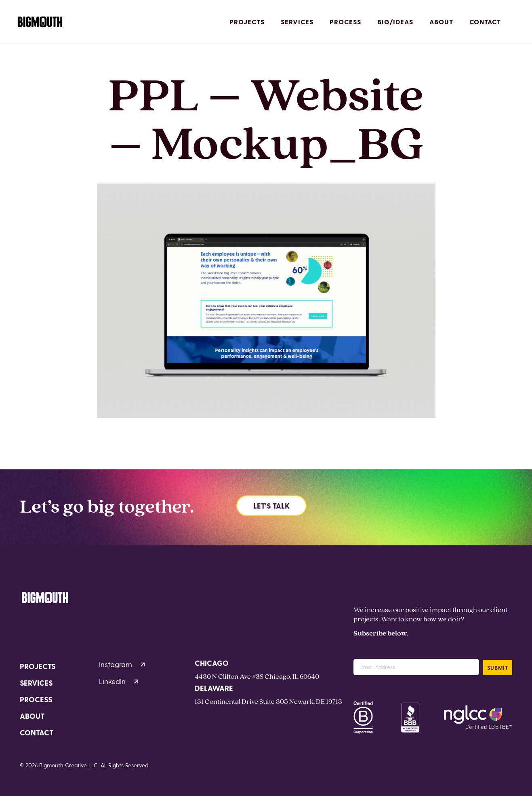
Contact (485, 22)
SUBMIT (498, 668)
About (441, 22)
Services (297, 22)
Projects (247, 22)
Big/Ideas (395, 22)
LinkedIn (119, 681)
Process (345, 22)
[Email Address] (416, 667)
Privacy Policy (170, 765)
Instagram (122, 664)
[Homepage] (40, 22)
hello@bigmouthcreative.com (401, 594)
